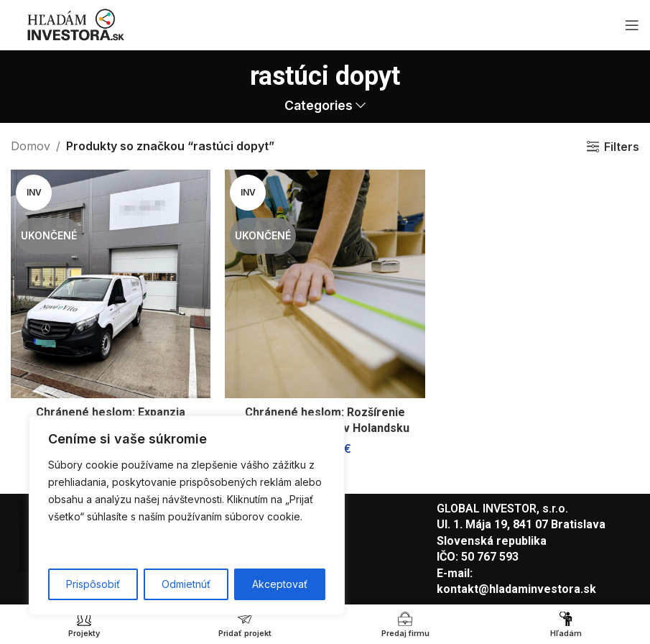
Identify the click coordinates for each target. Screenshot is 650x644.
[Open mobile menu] (632, 25)
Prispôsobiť (93, 584)
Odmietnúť (186, 584)
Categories (319, 106)
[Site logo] (75, 24)
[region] (187, 515)
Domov (31, 146)
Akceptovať (280, 584)
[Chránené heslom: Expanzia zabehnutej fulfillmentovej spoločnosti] (111, 284)
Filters (622, 146)
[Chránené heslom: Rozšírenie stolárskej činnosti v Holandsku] (325, 284)
